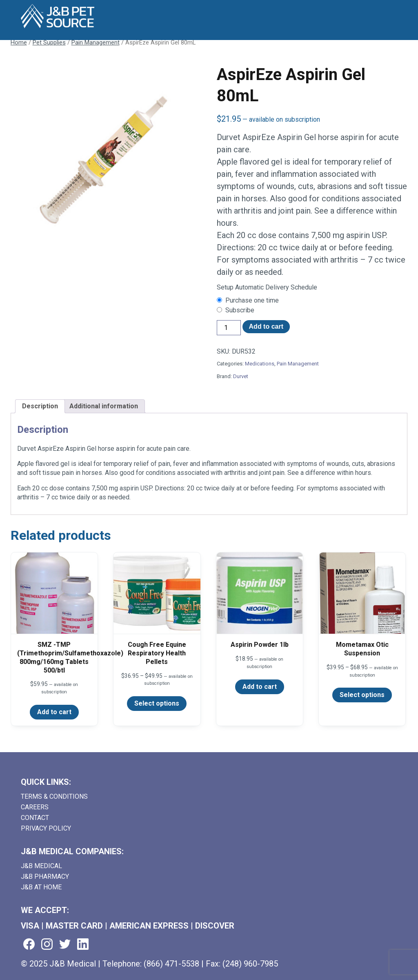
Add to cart (266, 326)
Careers (35, 807)
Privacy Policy (46, 828)
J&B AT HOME (41, 887)
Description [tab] (40, 406)
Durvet (241, 376)
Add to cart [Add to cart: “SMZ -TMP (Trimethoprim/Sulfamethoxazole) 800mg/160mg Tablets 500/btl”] (54, 712)
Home (19, 42)
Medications (260, 364)
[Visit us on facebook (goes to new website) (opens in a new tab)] (29, 945)
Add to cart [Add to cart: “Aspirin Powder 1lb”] (260, 687)
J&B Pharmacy (45, 876)
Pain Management (96, 42)
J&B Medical (41, 866)
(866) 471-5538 (171, 964)
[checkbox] (312, 301)
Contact (35, 818)
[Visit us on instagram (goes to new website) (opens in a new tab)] (47, 945)
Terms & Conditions (54, 796)
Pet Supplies (49, 42)
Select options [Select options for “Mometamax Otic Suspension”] (362, 695)
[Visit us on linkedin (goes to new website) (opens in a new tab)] (83, 945)
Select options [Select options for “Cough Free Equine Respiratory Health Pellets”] (157, 703)
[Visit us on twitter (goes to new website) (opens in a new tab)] (65, 945)
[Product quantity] (229, 328)
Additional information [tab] (104, 406)
